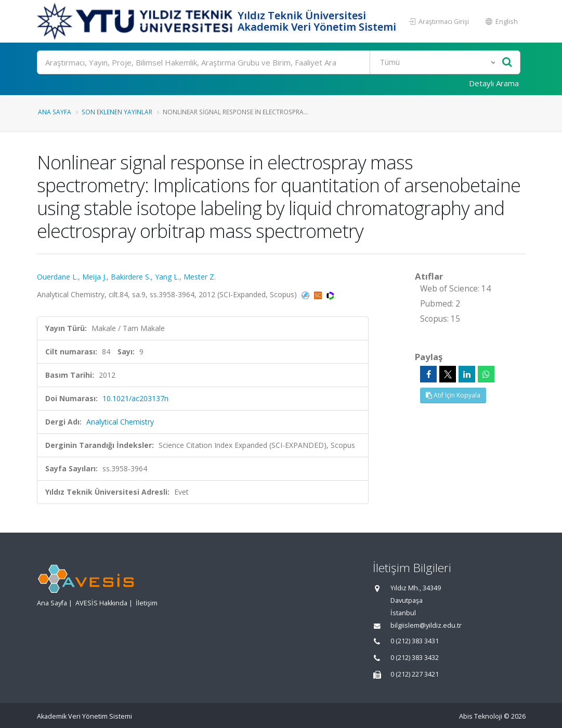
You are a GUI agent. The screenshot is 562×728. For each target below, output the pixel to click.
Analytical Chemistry (120, 422)
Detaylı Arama (494, 83)
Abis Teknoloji (481, 716)
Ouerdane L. (57, 277)
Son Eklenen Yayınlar (117, 112)
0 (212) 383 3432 (415, 658)
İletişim (147, 603)
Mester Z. (200, 277)
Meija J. (94, 277)
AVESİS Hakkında (101, 603)
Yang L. (167, 277)
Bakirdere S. (131, 277)
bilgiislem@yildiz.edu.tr (426, 625)
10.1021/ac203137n (135, 398)
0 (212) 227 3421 (415, 674)
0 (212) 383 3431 (415, 641)
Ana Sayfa (55, 112)
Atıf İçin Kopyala (453, 395)
